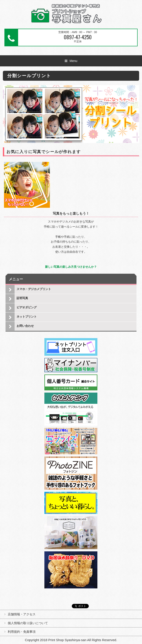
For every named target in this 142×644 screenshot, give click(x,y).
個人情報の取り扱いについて (28, 623)
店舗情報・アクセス (22, 614)
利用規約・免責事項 (22, 632)
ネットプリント (27, 317)
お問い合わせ (25, 326)
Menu (73, 61)
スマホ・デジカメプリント (34, 289)
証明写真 (22, 298)
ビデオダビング (27, 307)
